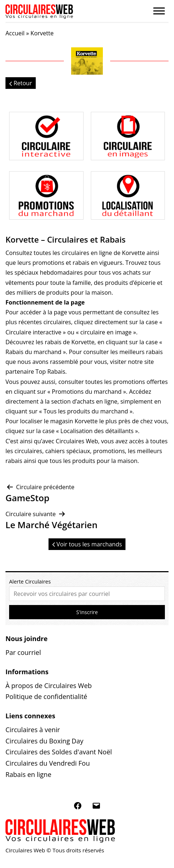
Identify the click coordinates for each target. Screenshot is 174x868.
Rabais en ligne (28, 774)
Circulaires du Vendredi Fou (48, 763)
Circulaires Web (77, 441)
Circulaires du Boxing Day (44, 741)
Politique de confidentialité (46, 696)
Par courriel (23, 652)
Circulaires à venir (33, 730)
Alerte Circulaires (30, 582)
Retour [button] (21, 83)
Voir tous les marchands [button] (87, 544)
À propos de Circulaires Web (49, 686)
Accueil (15, 33)
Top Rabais (50, 372)
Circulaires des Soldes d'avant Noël (59, 752)
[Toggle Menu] (159, 11)
